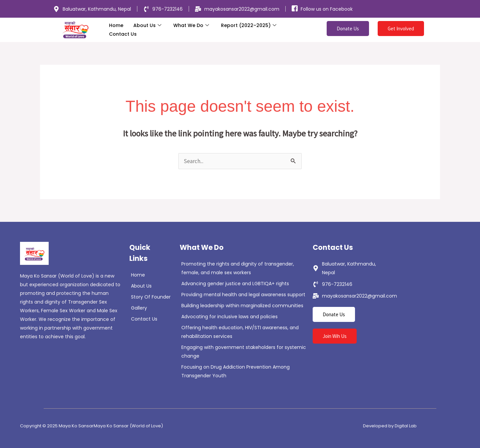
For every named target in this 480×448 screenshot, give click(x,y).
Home (116, 25)
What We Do (191, 25)
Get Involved (401, 29)
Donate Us (348, 29)
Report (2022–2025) (249, 25)
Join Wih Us (335, 336)
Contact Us (123, 34)
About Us (147, 25)
